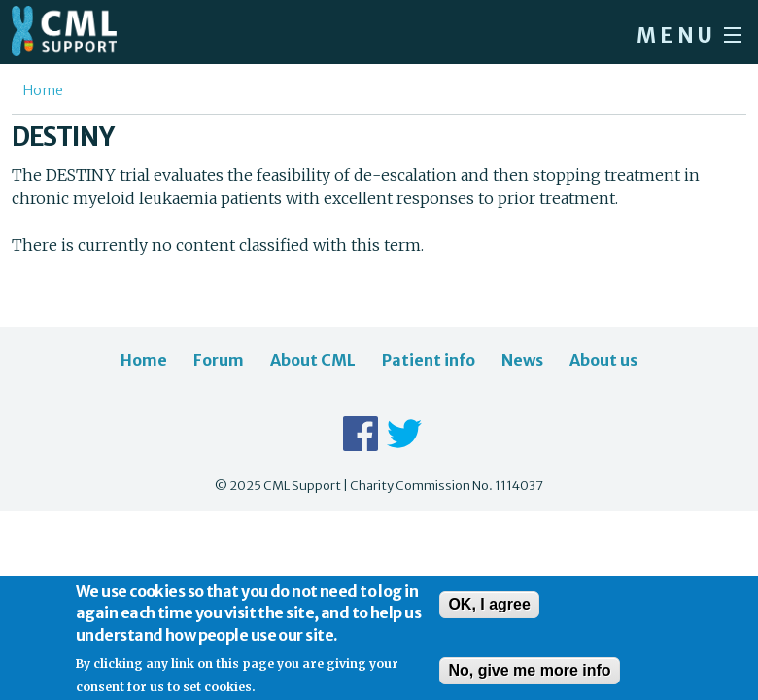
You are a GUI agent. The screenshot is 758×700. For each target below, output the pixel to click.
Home (43, 90)
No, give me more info (529, 677)
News (522, 360)
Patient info (429, 360)
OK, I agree (489, 611)
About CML (313, 360)
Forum (219, 360)
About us (603, 360)
